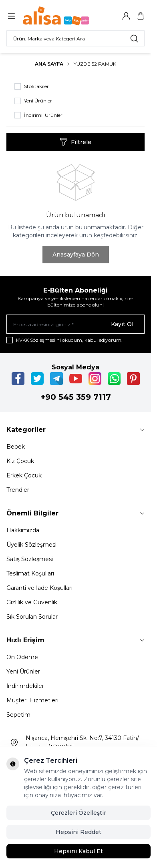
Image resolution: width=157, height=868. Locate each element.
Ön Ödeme (22, 657)
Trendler (18, 490)
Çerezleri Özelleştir (78, 813)
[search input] (75, 38)
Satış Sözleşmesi (30, 559)
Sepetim (18, 715)
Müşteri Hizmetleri (32, 700)
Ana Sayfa (49, 64)
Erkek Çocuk (24, 475)
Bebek (16, 447)
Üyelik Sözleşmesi (31, 545)
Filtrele (75, 142)
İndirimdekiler (25, 686)
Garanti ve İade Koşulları (39, 588)
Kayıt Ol (122, 324)
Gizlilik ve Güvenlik (32, 602)
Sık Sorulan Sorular (32, 617)
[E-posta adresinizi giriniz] (75, 324)
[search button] (134, 38)
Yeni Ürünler (23, 672)
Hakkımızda (23, 530)
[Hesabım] (126, 16)
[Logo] (61, 16)
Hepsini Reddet (78, 832)
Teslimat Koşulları (30, 573)
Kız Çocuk (20, 461)
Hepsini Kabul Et (78, 851)
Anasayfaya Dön (76, 255)
